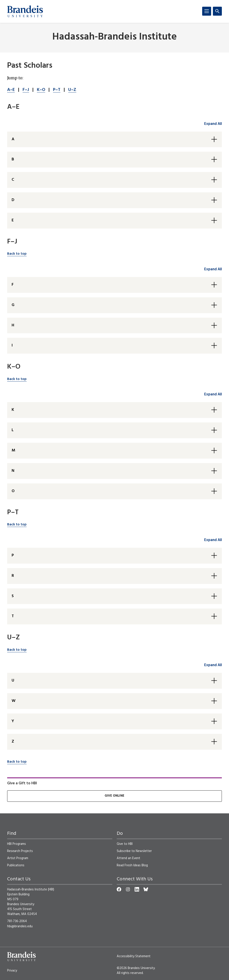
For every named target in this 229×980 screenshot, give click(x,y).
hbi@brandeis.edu (20, 926)
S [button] (13, 596)
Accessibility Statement (134, 956)
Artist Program (18, 858)
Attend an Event (128, 858)
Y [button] (13, 721)
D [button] (13, 200)
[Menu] (207, 11)
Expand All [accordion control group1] (213, 124)
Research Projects (20, 851)
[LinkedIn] (137, 889)
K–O (41, 90)
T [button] (13, 616)
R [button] (13, 576)
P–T (57, 90)
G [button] (13, 305)
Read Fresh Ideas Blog (132, 865)
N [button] (13, 471)
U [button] (13, 681)
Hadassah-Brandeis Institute (115, 37)
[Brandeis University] (25, 11)
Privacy (12, 971)
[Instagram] (128, 889)
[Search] (217, 11)
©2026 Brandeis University (136, 968)
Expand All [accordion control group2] (213, 269)
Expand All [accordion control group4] (213, 540)
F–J (26, 90)
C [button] (13, 180)
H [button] (13, 325)
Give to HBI (125, 844)
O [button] (13, 491)
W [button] (14, 701)
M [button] (13, 450)
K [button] (13, 410)
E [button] (13, 220)
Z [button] (13, 742)
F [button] (13, 285)
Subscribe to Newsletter (134, 851)
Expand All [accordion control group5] (213, 665)
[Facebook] (119, 889)
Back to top (17, 254)
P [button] (13, 555)
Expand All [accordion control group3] (213, 394)
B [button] (13, 159)
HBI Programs (17, 844)
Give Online (114, 796)
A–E (11, 90)
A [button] (13, 139)
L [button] (13, 430)
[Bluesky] (146, 889)
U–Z (72, 90)
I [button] (12, 345)
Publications (16, 865)
